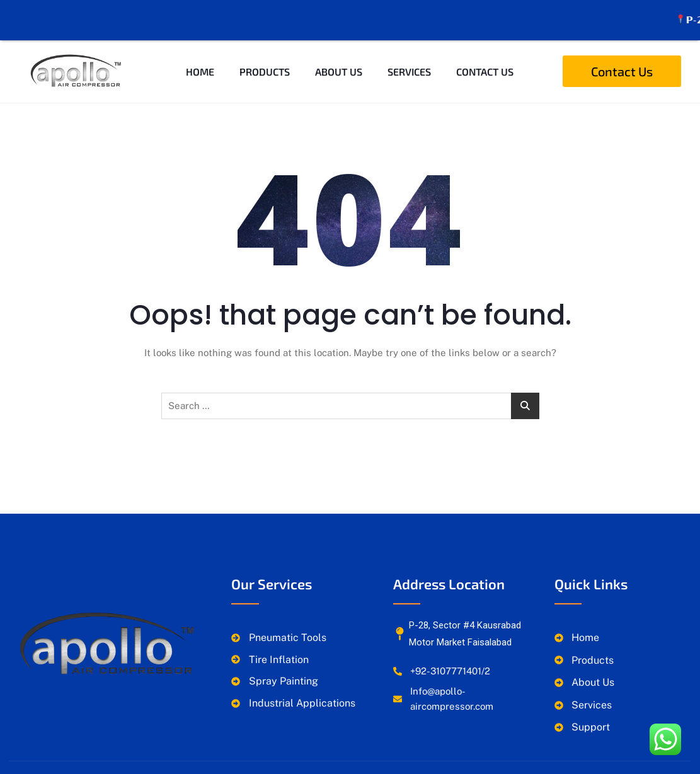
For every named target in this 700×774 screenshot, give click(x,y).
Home (200, 58)
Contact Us (485, 58)
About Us (339, 58)
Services (409, 58)
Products (265, 58)
